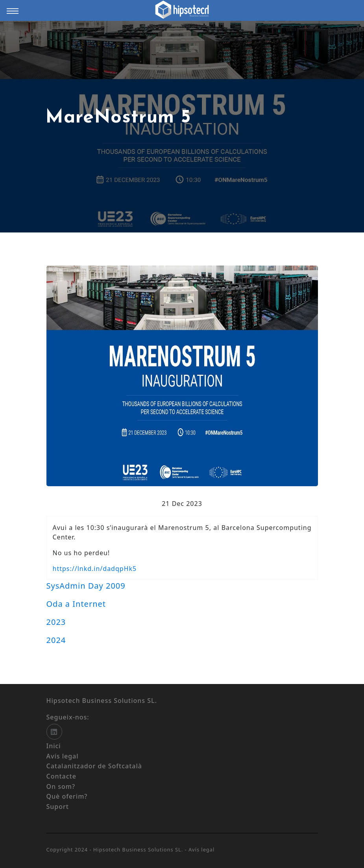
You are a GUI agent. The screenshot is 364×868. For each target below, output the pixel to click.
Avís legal (201, 849)
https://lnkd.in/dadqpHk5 (95, 569)
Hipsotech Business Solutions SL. (139, 849)
